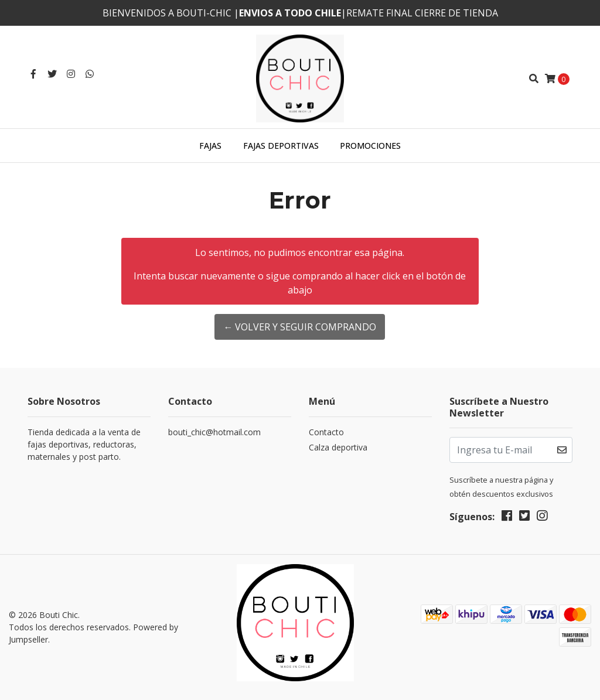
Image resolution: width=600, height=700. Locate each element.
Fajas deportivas (281, 146)
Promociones (370, 146)
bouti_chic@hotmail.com (214, 432)
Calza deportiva (338, 447)
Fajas (210, 146)
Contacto (326, 432)
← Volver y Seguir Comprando (300, 327)
